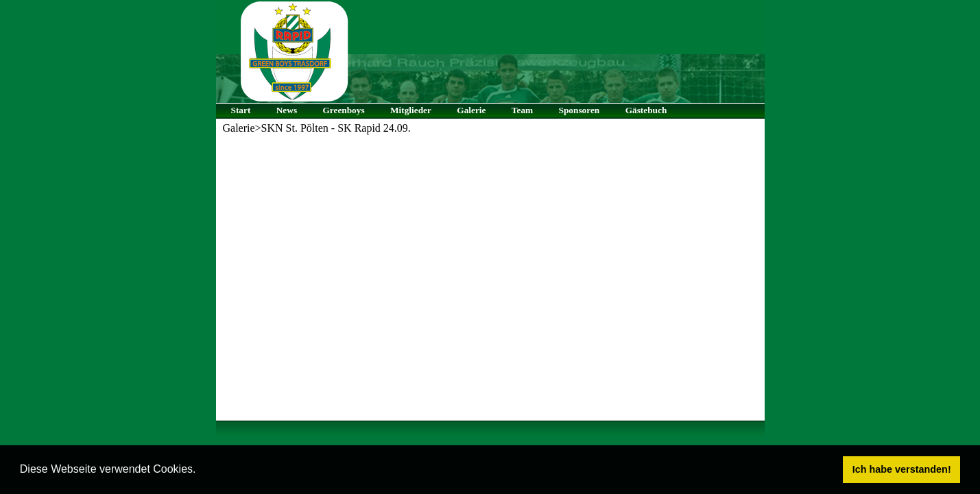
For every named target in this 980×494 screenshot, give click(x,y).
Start (241, 110)
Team (522, 110)
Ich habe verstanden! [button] (902, 469)
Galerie (471, 110)
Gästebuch (646, 110)
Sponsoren (579, 110)
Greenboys (343, 110)
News (287, 110)
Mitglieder (411, 110)
